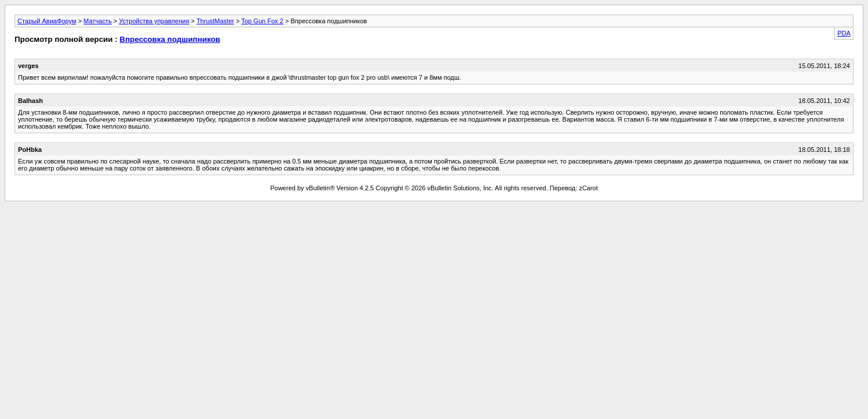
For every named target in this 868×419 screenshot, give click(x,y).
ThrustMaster (216, 21)
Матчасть (98, 21)
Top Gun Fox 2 (262, 21)
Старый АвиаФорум (47, 21)
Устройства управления (154, 21)
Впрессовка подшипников (170, 39)
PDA (844, 33)
